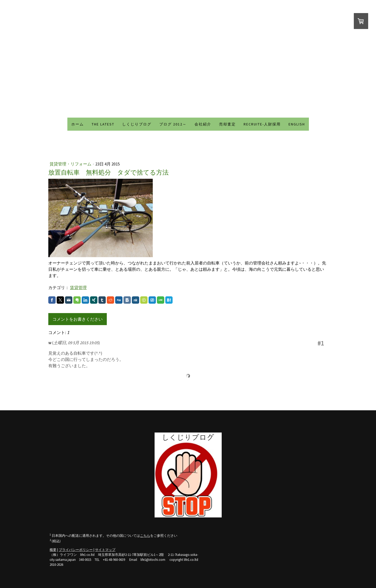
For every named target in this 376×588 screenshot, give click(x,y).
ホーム (78, 124)
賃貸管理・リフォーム (71, 164)
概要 (53, 550)
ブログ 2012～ (173, 124)
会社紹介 (203, 124)
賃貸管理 (78, 287)
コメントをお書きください (78, 319)
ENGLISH (297, 124)
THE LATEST (103, 124)
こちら (145, 535)
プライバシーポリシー (76, 550)
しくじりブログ (137, 124)
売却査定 (227, 124)
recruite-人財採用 (262, 124)
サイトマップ (105, 550)
